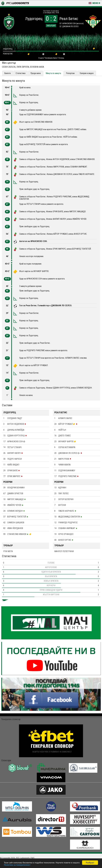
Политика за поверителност (17, 865)
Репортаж (70, 73)
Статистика (21, 73)
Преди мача (36, 73)
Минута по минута (53, 73)
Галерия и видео (87, 73)
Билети (8, 73)
